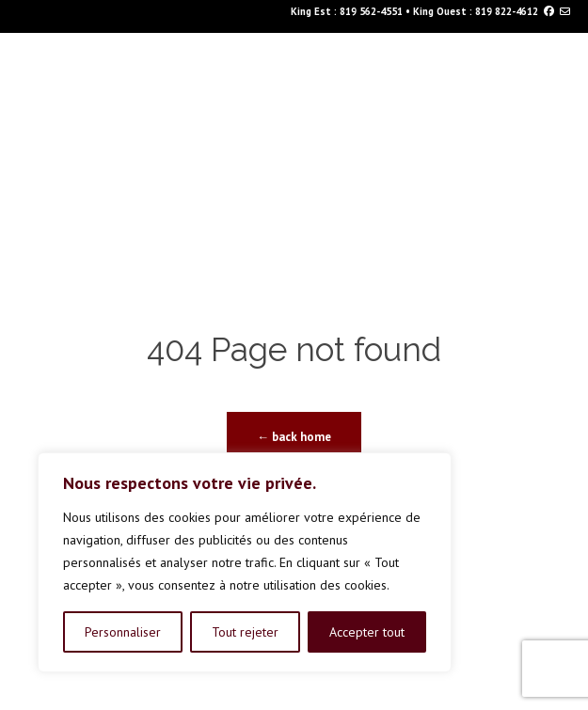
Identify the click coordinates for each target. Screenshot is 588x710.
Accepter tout (367, 632)
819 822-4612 (507, 11)
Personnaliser (123, 632)
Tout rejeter (245, 632)
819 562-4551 (371, 11)
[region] (245, 562)
